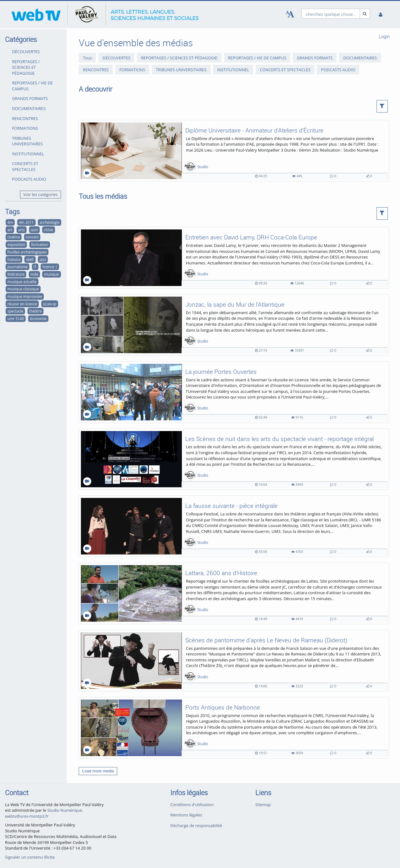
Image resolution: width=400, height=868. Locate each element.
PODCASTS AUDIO (29, 179)
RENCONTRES (25, 118)
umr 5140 (16, 319)
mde (35, 274)
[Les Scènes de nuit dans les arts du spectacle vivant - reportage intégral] (234, 459)
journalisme (17, 267)
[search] (331, 14)
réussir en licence (22, 304)
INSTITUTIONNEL (28, 154)
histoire (14, 259)
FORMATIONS (25, 128)
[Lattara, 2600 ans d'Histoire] (234, 593)
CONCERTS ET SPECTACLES (25, 166)
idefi (30, 259)
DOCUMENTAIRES (29, 108)
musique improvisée (25, 296)
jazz (43, 259)
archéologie (50, 222)
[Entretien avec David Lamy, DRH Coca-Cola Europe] (234, 258)
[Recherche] (365, 14)
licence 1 (50, 267)
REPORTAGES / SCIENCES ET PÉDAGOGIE (26, 67)
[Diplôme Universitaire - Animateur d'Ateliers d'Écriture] (234, 151)
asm (34, 230)
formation (40, 244)
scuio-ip (50, 304)
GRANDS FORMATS (30, 98)
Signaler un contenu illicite (30, 857)
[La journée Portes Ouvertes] (234, 392)
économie (38, 319)
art (10, 230)
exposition (16, 244)
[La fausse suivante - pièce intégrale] (234, 526)
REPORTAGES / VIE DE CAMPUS (33, 86)
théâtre (36, 311)
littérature (16, 274)
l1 (35, 267)
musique (51, 274)
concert (32, 237)
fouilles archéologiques (27, 252)
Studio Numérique (65, 810)
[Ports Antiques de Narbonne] (234, 728)
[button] (382, 106)
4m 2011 (26, 222)
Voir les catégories (41, 194)
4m (10, 222)
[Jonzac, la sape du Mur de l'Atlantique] (234, 325)
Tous (87, 58)
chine (48, 230)
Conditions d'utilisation (192, 805)
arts (21, 230)
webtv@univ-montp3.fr (27, 816)
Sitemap (263, 805)
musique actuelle (22, 282)
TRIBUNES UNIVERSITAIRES (27, 141)
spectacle (15, 311)
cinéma (14, 237)
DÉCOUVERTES (26, 52)
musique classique (23, 289)
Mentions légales (186, 815)
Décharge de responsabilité (196, 825)
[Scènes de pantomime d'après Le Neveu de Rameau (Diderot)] (234, 661)
